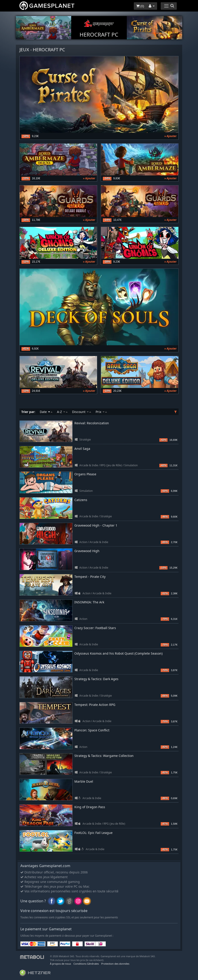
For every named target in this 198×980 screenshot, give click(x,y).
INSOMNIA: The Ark (89, 602)
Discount (82, 412)
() (140, 6)
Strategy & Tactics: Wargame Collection (104, 756)
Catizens (81, 500)
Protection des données (115, 964)
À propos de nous (60, 964)
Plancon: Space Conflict (92, 730)
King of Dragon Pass (90, 807)
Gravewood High (87, 551)
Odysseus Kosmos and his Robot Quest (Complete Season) (118, 653)
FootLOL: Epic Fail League (93, 833)
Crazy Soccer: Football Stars (95, 628)
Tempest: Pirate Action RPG (95, 705)
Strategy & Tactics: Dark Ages (96, 679)
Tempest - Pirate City (90, 577)
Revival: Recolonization (92, 423)
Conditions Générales (86, 964)
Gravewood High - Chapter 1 (96, 525)
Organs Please (85, 474)
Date (46, 412)
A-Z (62, 412)
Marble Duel (84, 781)
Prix (101, 412)
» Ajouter (170, 136)
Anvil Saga (82, 449)
